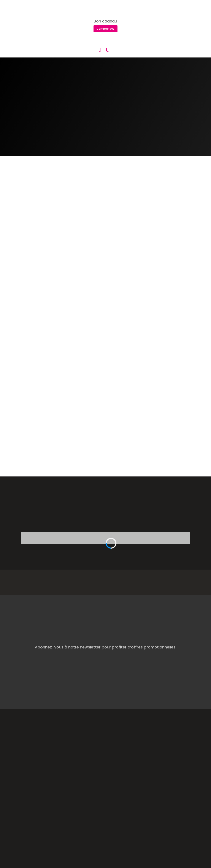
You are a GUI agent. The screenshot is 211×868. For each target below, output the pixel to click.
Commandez (105, 29)
